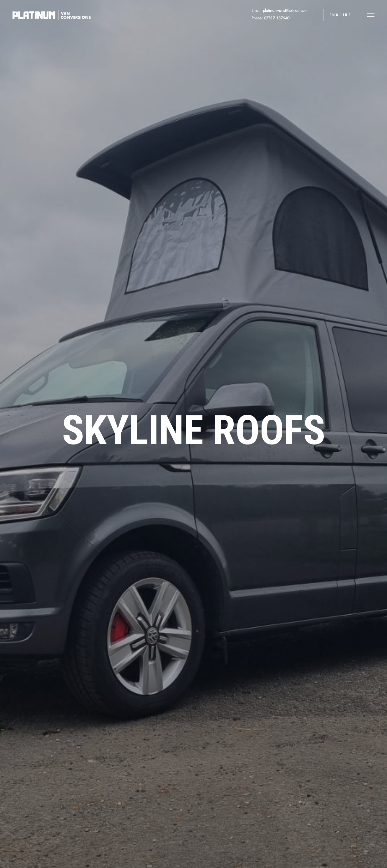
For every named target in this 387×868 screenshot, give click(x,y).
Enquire (340, 15)
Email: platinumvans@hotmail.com (279, 11)
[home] (48, 15)
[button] (371, 15)
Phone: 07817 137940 (270, 18)
